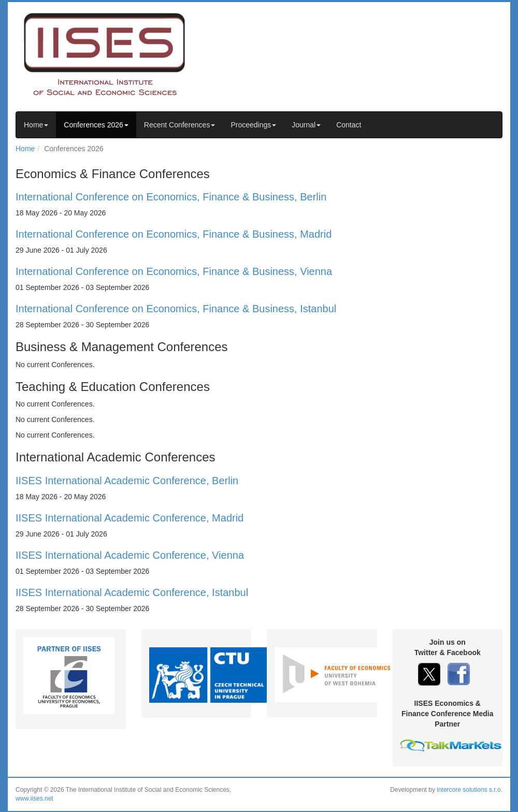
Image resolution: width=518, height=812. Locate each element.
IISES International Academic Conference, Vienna (130, 555)
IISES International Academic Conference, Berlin (127, 481)
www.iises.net (34, 799)
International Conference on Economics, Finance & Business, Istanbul (176, 309)
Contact (349, 125)
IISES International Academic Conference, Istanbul (132, 592)
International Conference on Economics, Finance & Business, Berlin (171, 197)
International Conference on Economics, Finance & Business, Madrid (174, 234)
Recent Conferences (180, 125)
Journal (306, 125)
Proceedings (253, 125)
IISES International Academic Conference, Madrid (129, 518)
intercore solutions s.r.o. (470, 790)
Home (36, 125)
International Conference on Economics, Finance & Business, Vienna (174, 271)
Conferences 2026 (96, 125)
